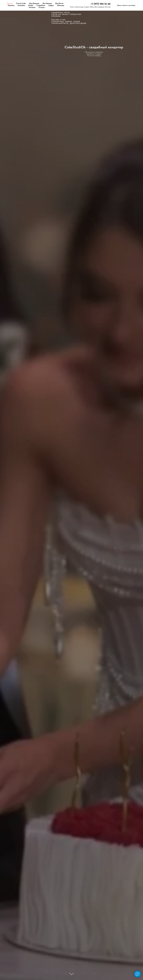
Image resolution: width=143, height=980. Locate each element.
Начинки (32, 7)
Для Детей (59, 3)
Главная (10, 3)
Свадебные (41, 5)
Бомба (31, 5)
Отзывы (42, 7)
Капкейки (21, 5)
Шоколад (61, 5)
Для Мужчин (47, 3)
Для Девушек (34, 3)
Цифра (51, 5)
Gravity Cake (21, 3)
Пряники (11, 5)
